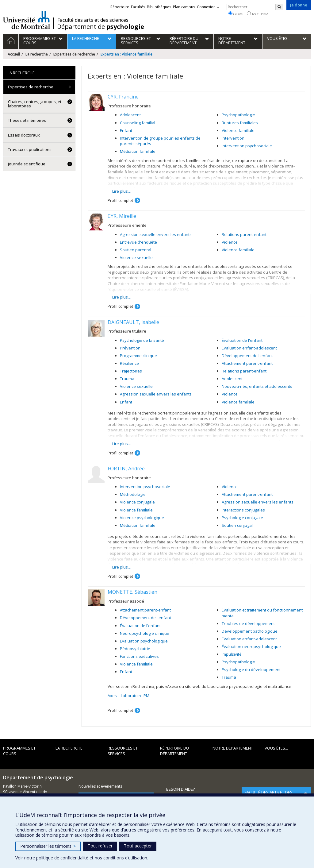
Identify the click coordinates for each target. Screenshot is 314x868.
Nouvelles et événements (100, 786)
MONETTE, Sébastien (132, 592)
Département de (101, 27)
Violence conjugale (137, 502)
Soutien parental (136, 250)
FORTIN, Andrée (126, 469)
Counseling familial (138, 123)
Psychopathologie (238, 115)
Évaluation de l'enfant (242, 340)
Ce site (235, 14)
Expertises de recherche (74, 54)
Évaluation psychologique (144, 641)
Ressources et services (123, 751)
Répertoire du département (174, 751)
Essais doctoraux (24, 135)
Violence (230, 242)
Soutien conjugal (237, 525)
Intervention (233, 138)
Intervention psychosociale (247, 146)
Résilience (129, 363)
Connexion (208, 7)
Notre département (233, 748)
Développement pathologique (250, 631)
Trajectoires (131, 371)
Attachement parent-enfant (247, 363)
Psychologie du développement (251, 669)
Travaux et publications (30, 149)
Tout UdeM (258, 14)
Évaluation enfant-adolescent (249, 348)
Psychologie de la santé (142, 340)
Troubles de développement (248, 623)
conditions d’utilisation (125, 858)
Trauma (127, 379)
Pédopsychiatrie (135, 649)
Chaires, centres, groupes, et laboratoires (35, 104)
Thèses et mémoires (27, 120)
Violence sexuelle (136, 257)
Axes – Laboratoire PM (128, 696)
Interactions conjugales (243, 510)
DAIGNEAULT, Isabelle (133, 322)
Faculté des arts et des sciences (93, 20)
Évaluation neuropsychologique (251, 646)
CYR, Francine (123, 97)
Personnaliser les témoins (48, 846)
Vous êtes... (276, 748)
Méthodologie (133, 494)
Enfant (126, 130)
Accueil (14, 54)
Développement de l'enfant (247, 356)
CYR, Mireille (122, 216)
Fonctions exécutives (139, 656)
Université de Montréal (27, 20)
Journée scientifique (27, 164)
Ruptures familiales (240, 123)
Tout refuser (100, 846)
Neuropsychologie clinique (145, 633)
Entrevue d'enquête (138, 242)
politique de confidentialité (62, 858)
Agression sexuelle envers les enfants (156, 234)
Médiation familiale (138, 151)
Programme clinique (138, 356)
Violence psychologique (142, 518)
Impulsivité (232, 654)
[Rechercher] (279, 7)
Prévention (130, 348)
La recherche (37, 54)
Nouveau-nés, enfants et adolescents (257, 386)
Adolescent (130, 115)
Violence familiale (238, 130)
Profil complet (120, 200)
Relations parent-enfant (244, 234)
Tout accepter (138, 846)
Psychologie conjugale (242, 518)
